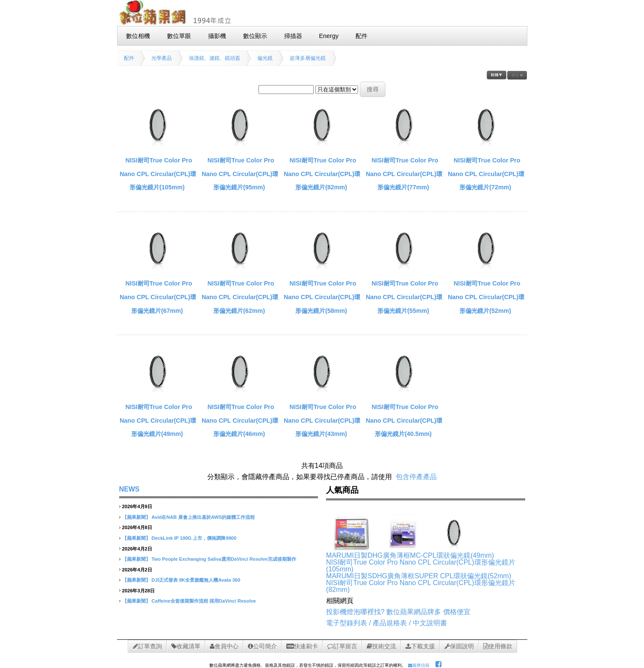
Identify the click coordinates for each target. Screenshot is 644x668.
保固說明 (459, 646)
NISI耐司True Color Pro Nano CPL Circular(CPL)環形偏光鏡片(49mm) (158, 420)
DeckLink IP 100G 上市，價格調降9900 (194, 538)
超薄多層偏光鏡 (308, 58)
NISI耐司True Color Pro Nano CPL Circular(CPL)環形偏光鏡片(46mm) (240, 420)
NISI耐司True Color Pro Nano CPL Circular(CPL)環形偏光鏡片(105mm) (158, 174)
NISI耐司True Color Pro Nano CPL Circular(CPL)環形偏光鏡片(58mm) (322, 297)
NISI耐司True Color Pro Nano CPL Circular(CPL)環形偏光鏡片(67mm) (158, 297)
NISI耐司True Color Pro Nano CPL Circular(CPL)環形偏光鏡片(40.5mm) (404, 420)
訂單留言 (342, 646)
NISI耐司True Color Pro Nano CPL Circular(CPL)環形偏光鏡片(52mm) (486, 297)
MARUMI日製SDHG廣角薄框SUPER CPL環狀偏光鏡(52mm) (419, 576)
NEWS (129, 489)
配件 (129, 58)
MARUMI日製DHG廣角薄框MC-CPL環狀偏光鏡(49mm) (410, 555)
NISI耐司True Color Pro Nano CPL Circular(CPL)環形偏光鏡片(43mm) (322, 420)
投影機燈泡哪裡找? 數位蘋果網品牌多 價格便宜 (398, 612)
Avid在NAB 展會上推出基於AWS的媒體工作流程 (203, 517)
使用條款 (498, 646)
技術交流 (381, 646)
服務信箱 (419, 665)
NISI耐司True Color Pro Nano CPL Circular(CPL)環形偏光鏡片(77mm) (404, 174)
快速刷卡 (302, 646)
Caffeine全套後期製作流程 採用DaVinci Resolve (204, 601)
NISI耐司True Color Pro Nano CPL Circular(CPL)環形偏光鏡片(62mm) (240, 297)
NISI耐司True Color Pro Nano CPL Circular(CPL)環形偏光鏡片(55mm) (404, 297)
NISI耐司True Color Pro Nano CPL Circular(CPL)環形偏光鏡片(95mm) (240, 174)
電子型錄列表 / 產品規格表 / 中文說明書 (387, 623)
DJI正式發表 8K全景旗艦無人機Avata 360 (196, 580)
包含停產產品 (416, 477)
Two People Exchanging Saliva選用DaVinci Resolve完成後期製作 (224, 559)
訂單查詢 (147, 646)
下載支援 (420, 646)
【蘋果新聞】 (136, 517)
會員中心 (224, 646)
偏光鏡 (265, 58)
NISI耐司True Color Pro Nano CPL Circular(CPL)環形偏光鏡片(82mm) (322, 174)
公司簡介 (262, 646)
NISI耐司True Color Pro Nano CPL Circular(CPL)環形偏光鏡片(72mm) (486, 174)
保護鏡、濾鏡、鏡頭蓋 (215, 58)
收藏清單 (186, 646)
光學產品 (162, 58)
